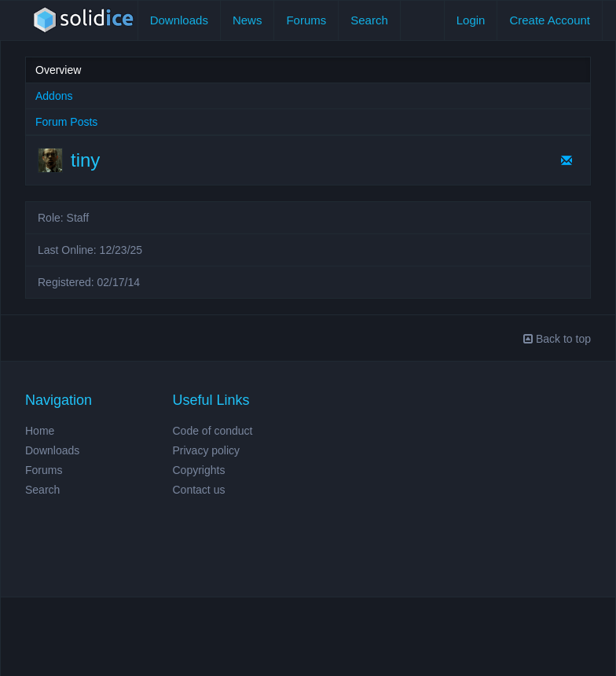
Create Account (550, 20)
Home (40, 431)
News (247, 20)
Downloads (179, 20)
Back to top (557, 339)
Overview (58, 70)
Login (471, 20)
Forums (306, 20)
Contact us (199, 490)
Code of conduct (213, 431)
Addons (54, 96)
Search (369, 20)
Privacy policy (207, 450)
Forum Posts (66, 122)
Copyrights (199, 470)
